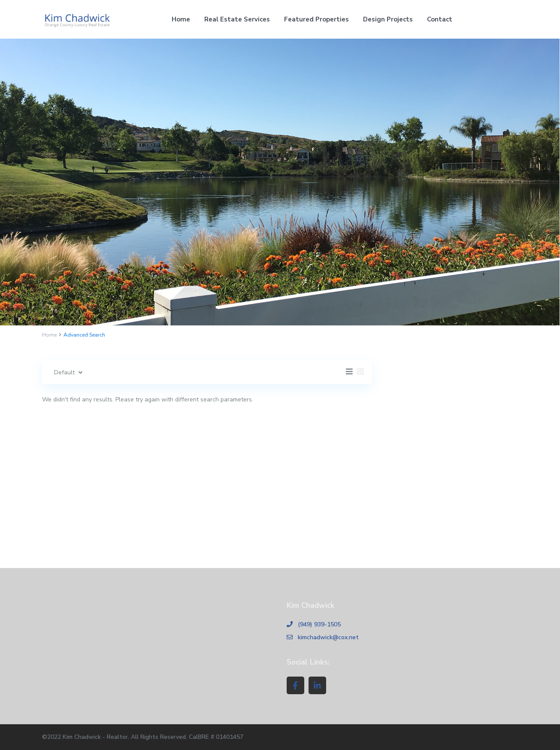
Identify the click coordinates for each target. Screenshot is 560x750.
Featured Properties (316, 19)
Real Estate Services (237, 19)
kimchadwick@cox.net (328, 637)
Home (181, 19)
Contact (440, 19)
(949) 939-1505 (319, 624)
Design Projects (388, 19)
